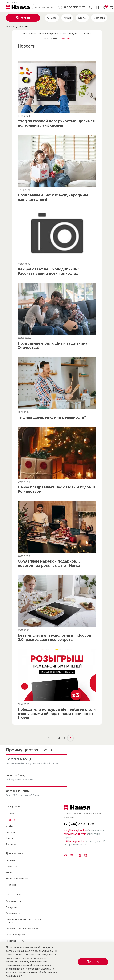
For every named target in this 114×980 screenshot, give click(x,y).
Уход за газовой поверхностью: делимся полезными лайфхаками (56, 123)
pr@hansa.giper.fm (74, 841)
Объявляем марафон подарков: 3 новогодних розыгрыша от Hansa (49, 563)
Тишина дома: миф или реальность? (52, 417)
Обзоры (87, 33)
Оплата (10, 838)
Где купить (12, 907)
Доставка (99, 18)
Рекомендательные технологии (22, 929)
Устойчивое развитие (17, 879)
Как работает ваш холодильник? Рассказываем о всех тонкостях (48, 271)
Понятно (93, 962)
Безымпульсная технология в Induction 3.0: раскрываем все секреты (54, 637)
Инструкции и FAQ (15, 941)
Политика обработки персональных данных (24, 921)
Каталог (23, 18)
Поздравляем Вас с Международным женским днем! (53, 197)
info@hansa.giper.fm (75, 830)
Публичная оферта (16, 935)
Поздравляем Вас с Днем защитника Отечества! (53, 345)
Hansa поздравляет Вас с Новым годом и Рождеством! (56, 489)
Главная (10, 27)
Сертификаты (13, 913)
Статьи (82, 18)
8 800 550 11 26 (75, 7)
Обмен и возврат (15, 867)
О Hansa (52, 18)
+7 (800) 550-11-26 (79, 824)
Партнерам (12, 885)
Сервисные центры (16, 901)
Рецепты (74, 33)
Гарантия (11, 860)
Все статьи (29, 33)
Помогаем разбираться (52, 33)
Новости (66, 39)
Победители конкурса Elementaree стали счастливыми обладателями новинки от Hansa (57, 714)
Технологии (50, 39)
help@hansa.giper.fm (75, 834)
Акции (67, 18)
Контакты (11, 832)
